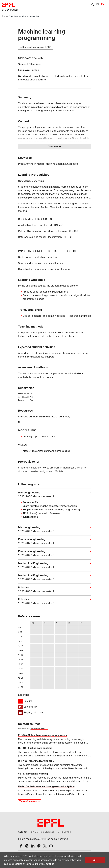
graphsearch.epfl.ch (39, 728)
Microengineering (53, 495)
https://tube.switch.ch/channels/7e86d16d (46, 451)
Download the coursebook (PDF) (36, 47)
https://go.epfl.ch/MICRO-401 (39, 437)
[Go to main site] (3, 16)
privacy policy (69, 860)
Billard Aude (35, 64)
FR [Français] (98, 4)
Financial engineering (53, 541)
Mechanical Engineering (53, 565)
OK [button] (95, 860)
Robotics (53, 590)
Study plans (10, 10)
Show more (54, 146)
